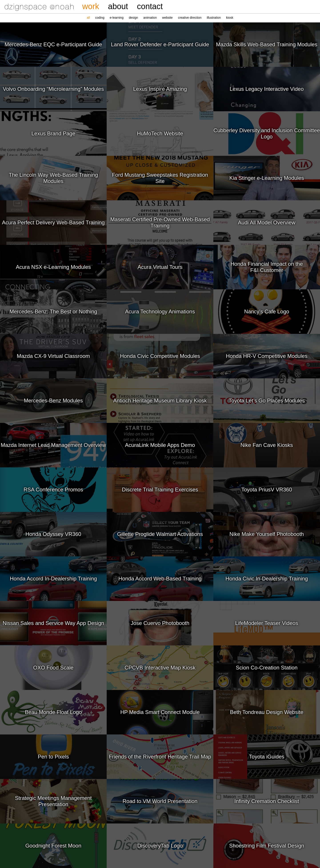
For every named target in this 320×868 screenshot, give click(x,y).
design (133, 18)
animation (150, 18)
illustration (214, 18)
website (167, 18)
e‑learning (117, 18)
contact (150, 6)
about (118, 6)
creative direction (190, 18)
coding (100, 18)
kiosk (230, 18)
